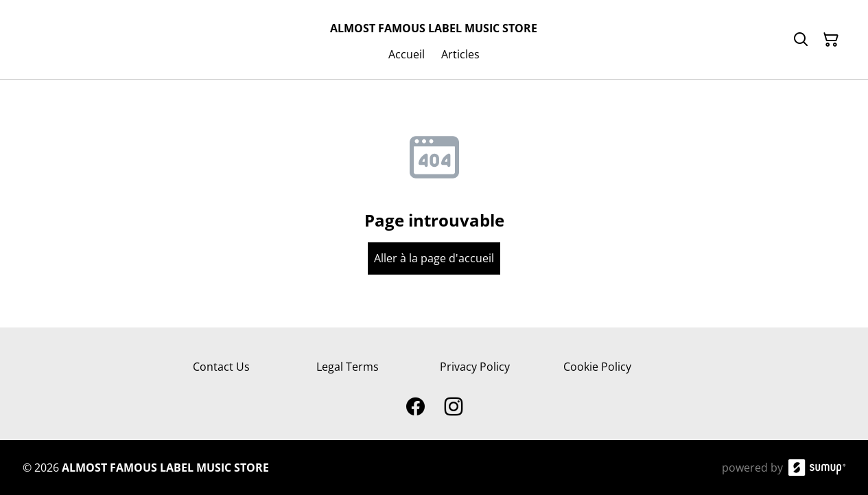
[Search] (801, 40)
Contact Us (221, 367)
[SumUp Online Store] (817, 468)
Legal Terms (348, 367)
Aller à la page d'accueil (434, 258)
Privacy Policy (475, 367)
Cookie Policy (597, 367)
